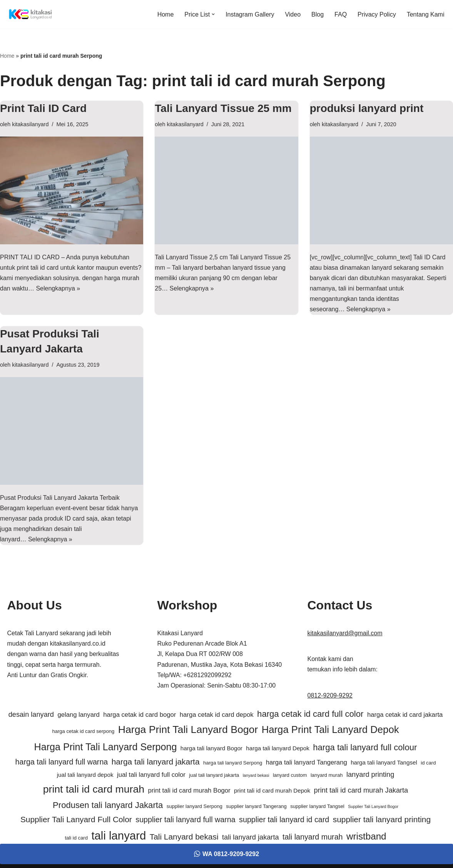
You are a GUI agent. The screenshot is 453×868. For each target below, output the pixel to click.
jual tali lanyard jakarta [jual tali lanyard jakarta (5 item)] (214, 775)
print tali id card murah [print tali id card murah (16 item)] (94, 789)
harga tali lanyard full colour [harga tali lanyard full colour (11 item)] (365, 747)
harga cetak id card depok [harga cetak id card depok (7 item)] (217, 715)
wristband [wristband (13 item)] (366, 836)
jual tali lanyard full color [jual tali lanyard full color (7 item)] (151, 775)
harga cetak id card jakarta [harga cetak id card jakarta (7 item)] (405, 715)
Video (293, 14)
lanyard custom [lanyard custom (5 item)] (290, 775)
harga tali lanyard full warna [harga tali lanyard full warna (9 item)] (62, 762)
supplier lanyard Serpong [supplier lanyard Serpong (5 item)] (195, 806)
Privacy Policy (377, 14)
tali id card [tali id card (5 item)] (76, 838)
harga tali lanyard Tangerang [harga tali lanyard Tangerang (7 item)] (307, 762)
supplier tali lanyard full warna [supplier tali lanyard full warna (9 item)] (185, 820)
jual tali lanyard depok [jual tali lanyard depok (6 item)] (85, 775)
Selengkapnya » (58, 288)
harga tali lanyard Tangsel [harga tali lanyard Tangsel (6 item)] (384, 762)
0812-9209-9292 (330, 695)
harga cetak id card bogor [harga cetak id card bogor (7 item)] (140, 715)
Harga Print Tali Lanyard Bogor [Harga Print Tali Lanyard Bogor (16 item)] (188, 729)
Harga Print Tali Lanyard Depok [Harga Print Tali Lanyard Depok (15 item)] (330, 729)
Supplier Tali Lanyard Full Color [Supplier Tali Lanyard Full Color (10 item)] (76, 819)
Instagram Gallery (250, 14)
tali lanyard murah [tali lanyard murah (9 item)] (313, 837)
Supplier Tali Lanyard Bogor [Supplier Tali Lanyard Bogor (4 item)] (373, 806)
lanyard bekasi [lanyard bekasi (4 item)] (256, 775)
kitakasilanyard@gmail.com (345, 633)
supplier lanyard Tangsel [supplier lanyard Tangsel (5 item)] (317, 806)
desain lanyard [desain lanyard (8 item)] (31, 714)
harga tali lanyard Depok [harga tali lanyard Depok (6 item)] (277, 748)
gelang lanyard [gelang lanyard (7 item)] (78, 715)
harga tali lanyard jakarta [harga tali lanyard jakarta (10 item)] (156, 762)
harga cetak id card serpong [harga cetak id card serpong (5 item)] (83, 731)
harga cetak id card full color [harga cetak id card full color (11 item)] (310, 714)
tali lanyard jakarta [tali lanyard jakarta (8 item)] (251, 837)
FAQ (341, 14)
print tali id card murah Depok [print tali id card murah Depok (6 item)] (272, 790)
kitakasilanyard (30, 124)
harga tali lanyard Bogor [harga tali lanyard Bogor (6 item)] (211, 748)
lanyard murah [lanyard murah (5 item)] (327, 775)
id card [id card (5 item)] (428, 763)
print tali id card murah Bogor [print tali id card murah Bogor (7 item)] (189, 790)
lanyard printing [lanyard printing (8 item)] (370, 775)
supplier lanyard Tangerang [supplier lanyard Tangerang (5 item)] (256, 806)
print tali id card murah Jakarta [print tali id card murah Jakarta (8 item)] (361, 790)
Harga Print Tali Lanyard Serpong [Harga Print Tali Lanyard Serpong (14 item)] (106, 747)
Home (166, 14)
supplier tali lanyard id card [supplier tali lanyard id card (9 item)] (284, 820)
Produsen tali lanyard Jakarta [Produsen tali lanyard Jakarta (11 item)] (108, 805)
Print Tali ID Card (43, 108)
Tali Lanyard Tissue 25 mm (223, 108)
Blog (318, 14)
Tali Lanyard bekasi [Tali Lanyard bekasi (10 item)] (184, 837)
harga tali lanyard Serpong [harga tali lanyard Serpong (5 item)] (233, 763)
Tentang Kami (426, 14)
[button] (213, 14)
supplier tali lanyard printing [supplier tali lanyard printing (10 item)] (382, 819)
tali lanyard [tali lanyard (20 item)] (119, 835)
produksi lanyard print (367, 108)
